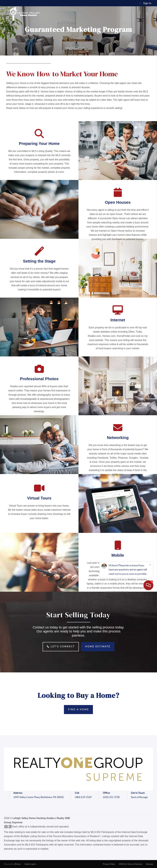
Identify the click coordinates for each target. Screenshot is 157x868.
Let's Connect (61, 647)
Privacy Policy (109, 864)
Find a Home (78, 709)
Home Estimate (98, 647)
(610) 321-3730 (111, 797)
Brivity (18, 864)
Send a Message (139, 797)
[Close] (150, 839)
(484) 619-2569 (83, 797)
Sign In (145, 3)
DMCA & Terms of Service (130, 864)
